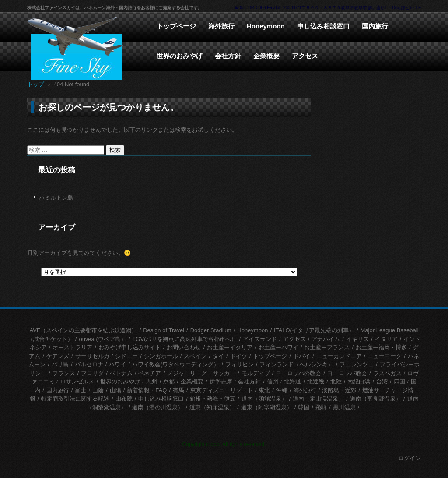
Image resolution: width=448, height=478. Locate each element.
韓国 (304, 407)
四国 (399, 381)
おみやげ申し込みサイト (130, 347)
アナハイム (326, 339)
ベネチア (150, 373)
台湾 (382, 381)
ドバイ (302, 356)
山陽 (115, 390)
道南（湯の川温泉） (158, 407)
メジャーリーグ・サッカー (201, 373)
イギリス (357, 339)
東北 (264, 390)
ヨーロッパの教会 (298, 373)
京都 (169, 381)
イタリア (386, 339)
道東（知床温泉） (212, 407)
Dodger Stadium (211, 330)
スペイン (195, 356)
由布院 (124, 399)
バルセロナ (89, 364)
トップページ (176, 26)
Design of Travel (164, 330)
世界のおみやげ (180, 56)
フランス (64, 373)
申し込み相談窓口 (323, 26)
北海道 (292, 381)
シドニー (126, 356)
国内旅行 (375, 26)
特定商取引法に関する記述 (75, 399)
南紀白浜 (359, 381)
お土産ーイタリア (230, 347)
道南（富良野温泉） (376, 399)
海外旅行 (221, 26)
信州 (273, 381)
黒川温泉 (344, 407)
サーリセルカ (92, 356)
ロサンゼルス (77, 381)
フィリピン (240, 364)
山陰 (98, 390)
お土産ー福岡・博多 (381, 347)
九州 (152, 381)
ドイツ (239, 356)
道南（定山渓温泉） (318, 399)
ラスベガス (387, 373)
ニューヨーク (385, 356)
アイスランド (260, 339)
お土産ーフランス (327, 347)
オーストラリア (72, 347)
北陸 (336, 381)
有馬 (178, 390)
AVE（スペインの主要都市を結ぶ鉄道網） (83, 330)
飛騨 (321, 407)
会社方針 (228, 56)
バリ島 (60, 364)
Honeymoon (266, 26)
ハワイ (117, 364)
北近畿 (316, 381)
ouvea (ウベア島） (102, 339)
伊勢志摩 (221, 381)
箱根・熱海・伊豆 (213, 399)
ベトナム (121, 373)
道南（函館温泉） (264, 399)
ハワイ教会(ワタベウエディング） (176, 364)
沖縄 (282, 390)
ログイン (409, 458)
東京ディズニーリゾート (222, 390)
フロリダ (92, 373)
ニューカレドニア (339, 356)
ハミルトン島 (56, 198)
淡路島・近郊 (339, 390)
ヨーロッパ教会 (347, 373)
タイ (218, 356)
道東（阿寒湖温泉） (267, 407)
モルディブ (256, 373)
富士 (80, 390)
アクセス (305, 56)
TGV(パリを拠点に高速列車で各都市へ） (184, 339)
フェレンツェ (357, 364)
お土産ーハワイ (278, 347)
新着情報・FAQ (147, 390)
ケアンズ (58, 356)
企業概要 (266, 56)
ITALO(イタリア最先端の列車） (314, 330)
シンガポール (161, 356)
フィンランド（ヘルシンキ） (296, 364)
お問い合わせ (184, 347)
